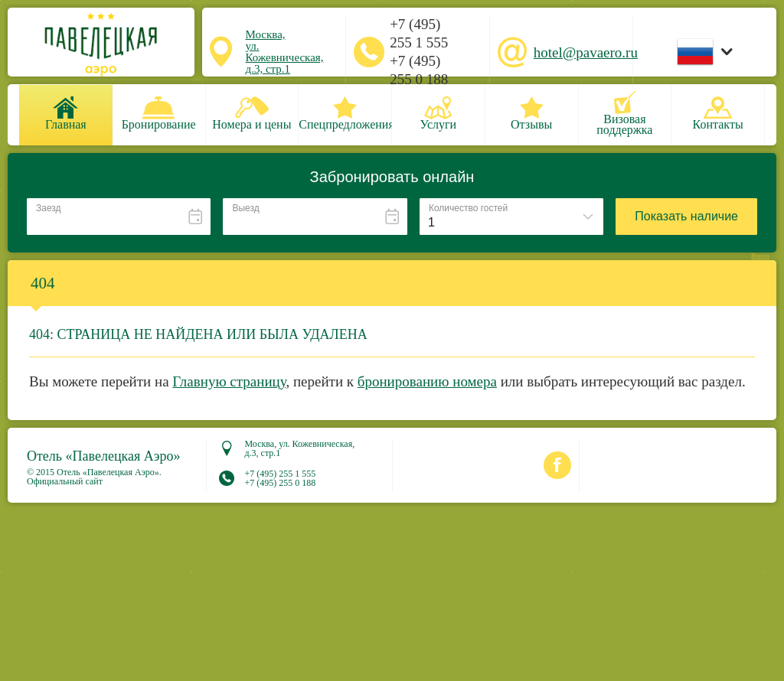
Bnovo (760, 256)
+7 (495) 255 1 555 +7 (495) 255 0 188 (419, 52)
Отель (104, 456)
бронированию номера (427, 381)
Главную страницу (229, 381)
